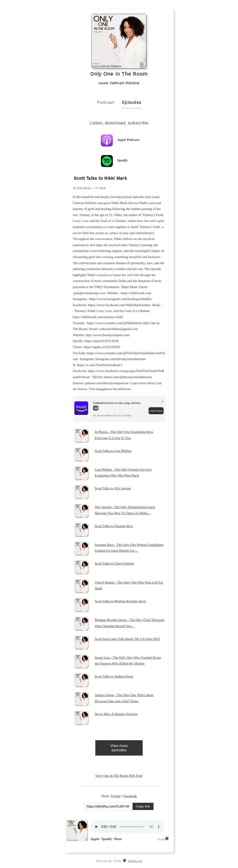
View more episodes (119, 748)
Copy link (143, 806)
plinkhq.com (135, 861)
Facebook (130, 796)
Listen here (156, 411)
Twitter (116, 796)
